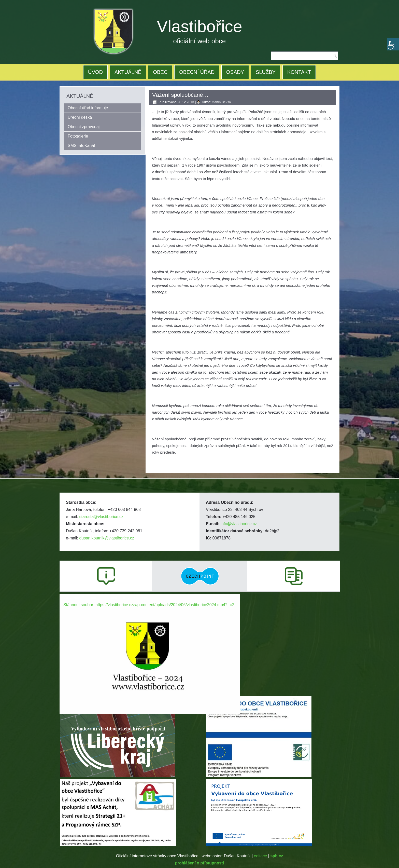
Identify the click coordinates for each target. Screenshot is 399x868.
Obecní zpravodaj (84, 127)
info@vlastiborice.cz (239, 524)
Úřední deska (80, 117)
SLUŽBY (266, 72)
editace (261, 856)
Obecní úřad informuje (88, 108)
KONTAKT (299, 72)
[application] (150, 645)
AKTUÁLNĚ (128, 72)
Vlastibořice (199, 26)
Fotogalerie (78, 136)
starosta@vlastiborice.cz (101, 517)
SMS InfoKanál (81, 146)
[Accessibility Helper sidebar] (393, 44)
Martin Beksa (221, 102)
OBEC (160, 72)
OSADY (235, 72)
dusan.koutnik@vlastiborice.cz (106, 538)
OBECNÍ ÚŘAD (197, 72)
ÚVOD (95, 72)
